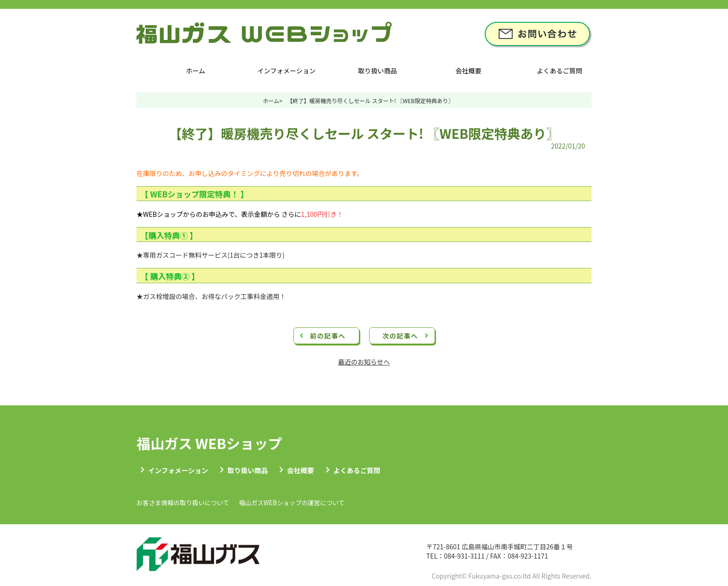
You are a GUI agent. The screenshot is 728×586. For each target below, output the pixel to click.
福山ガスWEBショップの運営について (321, 504)
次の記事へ (400, 336)
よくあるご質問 (559, 71)
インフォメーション (286, 71)
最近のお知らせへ (364, 362)
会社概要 (468, 71)
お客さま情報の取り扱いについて (192, 504)
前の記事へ (328, 336)
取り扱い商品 (377, 71)
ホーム (195, 71)
